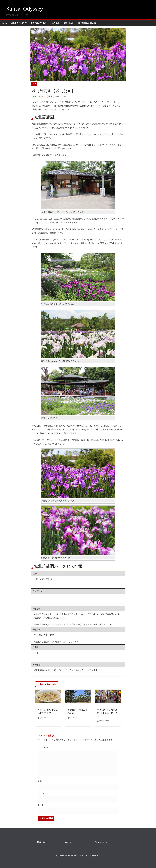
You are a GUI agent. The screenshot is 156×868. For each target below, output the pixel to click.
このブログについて (19, 23)
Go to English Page (87, 23)
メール (41, 793)
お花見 (34, 96)
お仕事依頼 (55, 23)
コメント (43, 747)
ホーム (5, 23)
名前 (40, 781)
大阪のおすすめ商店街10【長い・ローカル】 (107, 713)
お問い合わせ (68, 23)
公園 (42, 96)
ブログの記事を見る (39, 23)
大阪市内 (50, 96)
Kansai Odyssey (25, 9)
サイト (41, 805)
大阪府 (34, 84)
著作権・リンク (42, 842)
